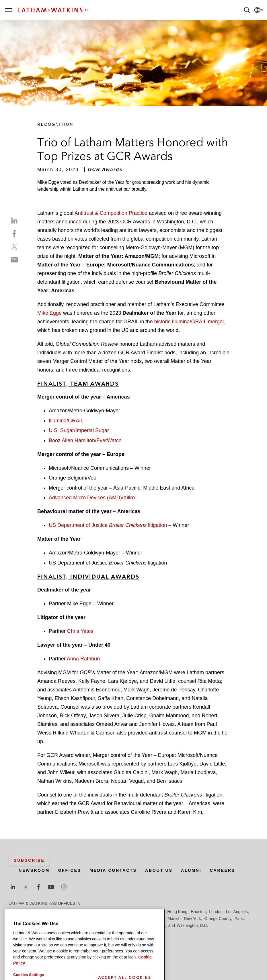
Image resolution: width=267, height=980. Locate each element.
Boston (45, 912)
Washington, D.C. (192, 925)
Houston (198, 912)
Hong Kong (177, 912)
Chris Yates (80, 631)
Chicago (81, 912)
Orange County (218, 919)
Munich (174, 919)
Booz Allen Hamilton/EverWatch (85, 440)
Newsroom (34, 870)
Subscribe (29, 860)
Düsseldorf (115, 912)
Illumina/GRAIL (66, 421)
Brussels (62, 912)
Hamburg (156, 912)
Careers (223, 870)
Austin (14, 912)
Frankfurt (136, 912)
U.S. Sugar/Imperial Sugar (79, 430)
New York (192, 919)
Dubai (97, 912)
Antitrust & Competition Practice (111, 213)
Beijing (29, 912)
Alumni (191, 870)
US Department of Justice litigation (108, 525)
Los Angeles (237, 912)
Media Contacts (113, 870)
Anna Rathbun (83, 659)
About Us (159, 870)
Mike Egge (49, 313)
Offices (69, 870)
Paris (239, 919)
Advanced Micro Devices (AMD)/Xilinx (92, 498)
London (216, 912)
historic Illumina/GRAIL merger (189, 322)
